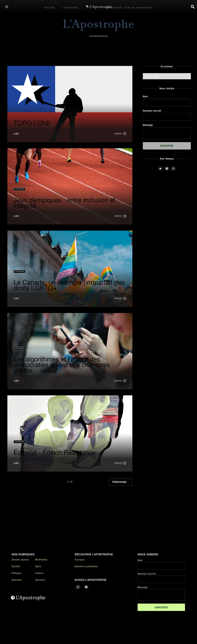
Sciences (17, 580)
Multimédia (41, 560)
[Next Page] (121, 482)
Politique (17, 573)
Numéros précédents (86, 567)
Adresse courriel (152, 111)
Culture (39, 573)
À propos (80, 560)
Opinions (40, 580)
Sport (38, 567)
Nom (145, 97)
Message (148, 125)
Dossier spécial (20, 560)
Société (16, 567)
